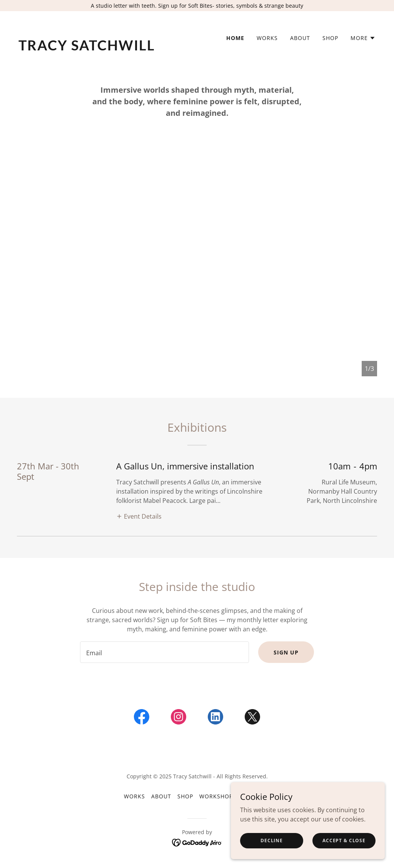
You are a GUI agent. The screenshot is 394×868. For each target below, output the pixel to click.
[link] (105, 48)
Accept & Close (344, 851)
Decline (272, 851)
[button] (363, 38)
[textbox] (164, 652)
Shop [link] (330, 38)
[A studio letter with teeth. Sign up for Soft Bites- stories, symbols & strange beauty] (197, 6)
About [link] (300, 38)
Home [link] (235, 38)
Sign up (286, 652)
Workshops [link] (218, 796)
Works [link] (267, 38)
